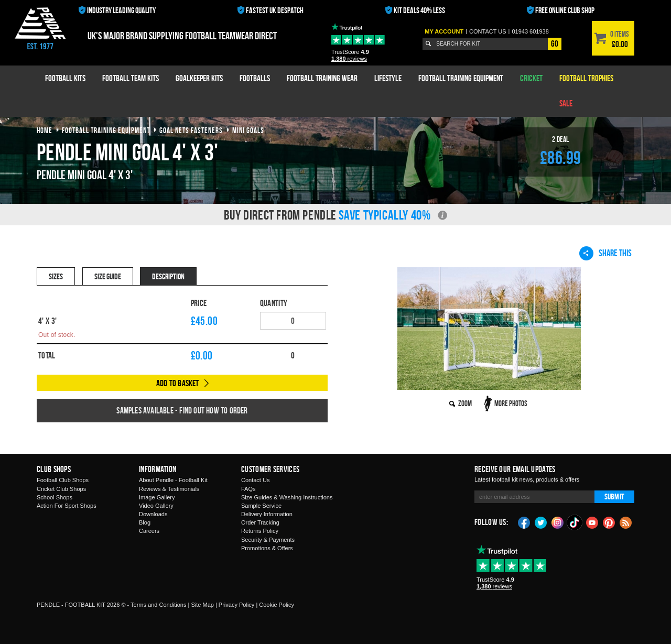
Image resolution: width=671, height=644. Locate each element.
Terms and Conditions (158, 605)
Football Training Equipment (461, 78)
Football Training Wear (322, 78)
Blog (145, 522)
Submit (614, 496)
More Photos (511, 403)
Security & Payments (268, 540)
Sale (566, 103)
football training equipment (106, 130)
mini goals (248, 130)
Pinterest (609, 522)
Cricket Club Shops (61, 489)
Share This (605, 253)
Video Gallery (156, 506)
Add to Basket (178, 383)
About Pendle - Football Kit (173, 480)
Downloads (153, 514)
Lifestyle (388, 78)
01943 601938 (530, 31)
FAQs (248, 489)
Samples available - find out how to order (182, 410)
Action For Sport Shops (67, 506)
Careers (149, 531)
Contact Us (255, 480)
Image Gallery (157, 497)
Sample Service (261, 506)
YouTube (592, 522)
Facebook (524, 522)
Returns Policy (260, 531)
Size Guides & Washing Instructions (287, 497)
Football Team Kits (131, 78)
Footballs (255, 78)
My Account (444, 31)
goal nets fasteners (191, 130)
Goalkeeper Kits (199, 78)
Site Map (202, 605)
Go (555, 43)
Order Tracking (260, 522)
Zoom (465, 403)
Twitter (541, 522)
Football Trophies (586, 78)
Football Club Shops (63, 480)
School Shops (55, 497)
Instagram (558, 522)
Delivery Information (267, 514)
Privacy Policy (236, 605)
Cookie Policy (277, 605)
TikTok (575, 522)
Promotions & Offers (267, 548)
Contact (488, 31)
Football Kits (65, 78)
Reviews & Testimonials (169, 489)
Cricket (531, 78)
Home (45, 130)
